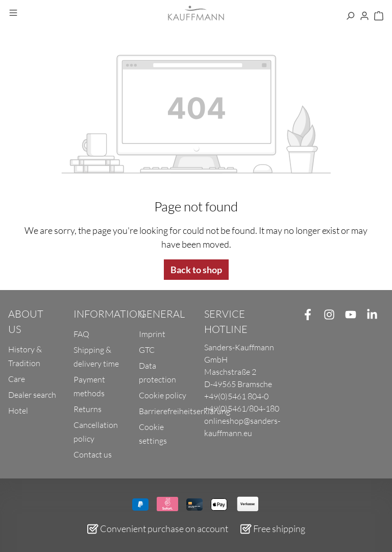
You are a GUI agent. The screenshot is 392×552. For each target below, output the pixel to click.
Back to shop (196, 270)
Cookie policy (163, 395)
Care (17, 379)
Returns (88, 409)
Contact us (93, 454)
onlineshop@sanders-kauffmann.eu (242, 427)
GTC (147, 350)
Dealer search (32, 395)
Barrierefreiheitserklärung (185, 411)
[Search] (350, 16)
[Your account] (364, 16)
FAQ (81, 334)
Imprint (152, 334)
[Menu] (13, 13)
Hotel (18, 411)
